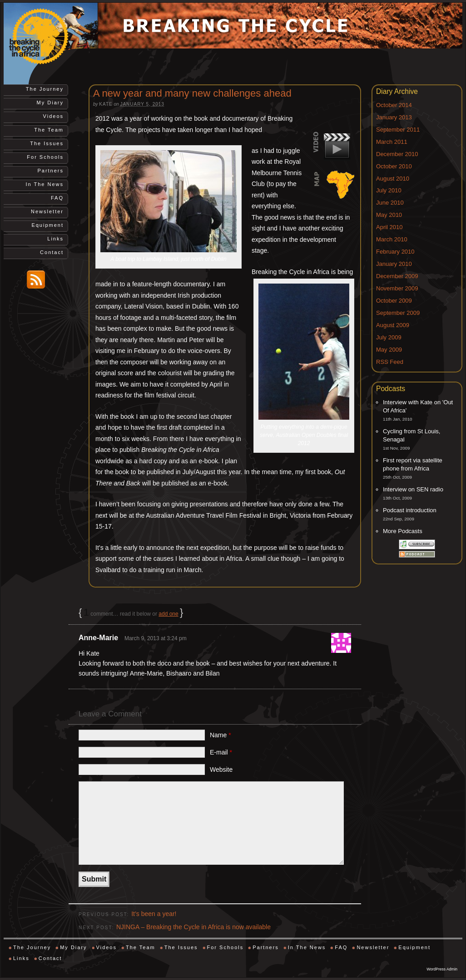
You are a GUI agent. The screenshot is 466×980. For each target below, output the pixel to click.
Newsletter (47, 211)
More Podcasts (403, 531)
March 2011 (392, 142)
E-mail (221, 752)
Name (221, 735)
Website (221, 769)
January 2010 (394, 264)
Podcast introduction (410, 510)
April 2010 (389, 227)
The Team (49, 130)
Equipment (47, 225)
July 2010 (389, 190)
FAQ (57, 198)
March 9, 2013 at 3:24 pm (156, 638)
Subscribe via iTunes (417, 544)
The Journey (45, 89)
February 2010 (395, 252)
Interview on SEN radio (413, 489)
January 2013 (394, 117)
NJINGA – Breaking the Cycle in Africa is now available (193, 927)
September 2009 (398, 313)
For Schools (45, 157)
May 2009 (389, 350)
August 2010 (393, 179)
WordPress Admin (442, 969)
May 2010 (389, 215)
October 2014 (394, 105)
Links (55, 239)
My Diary (50, 103)
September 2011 (398, 130)
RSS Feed (390, 362)
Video (333, 146)
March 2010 (392, 239)
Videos (53, 116)
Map (333, 185)
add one (168, 614)
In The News (45, 184)
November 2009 (397, 288)
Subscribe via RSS (417, 554)
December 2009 (397, 276)
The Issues (47, 143)
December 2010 (397, 154)
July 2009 (389, 337)
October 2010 (394, 166)
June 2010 (390, 203)
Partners (50, 171)
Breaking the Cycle (49, 37)
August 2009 (393, 325)
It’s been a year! (154, 914)
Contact (52, 252)
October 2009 (394, 301)
